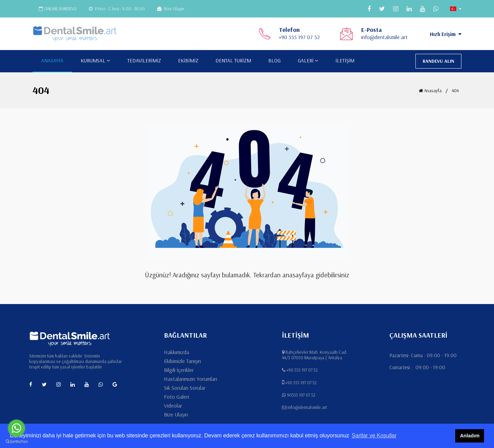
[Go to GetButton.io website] (16, 441)
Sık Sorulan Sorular (185, 388)
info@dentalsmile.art (384, 37)
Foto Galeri (177, 397)
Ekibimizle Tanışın (183, 361)
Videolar (173, 405)
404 (455, 90)
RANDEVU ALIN (438, 61)
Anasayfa (430, 90)
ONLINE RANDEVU (58, 9)
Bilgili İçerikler (179, 370)
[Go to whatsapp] (16, 428)
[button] (456, 9)
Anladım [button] (470, 436)
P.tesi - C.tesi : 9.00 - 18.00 (117, 9)
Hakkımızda (177, 352)
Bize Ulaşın (171, 9)
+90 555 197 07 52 (299, 37)
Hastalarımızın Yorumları (191, 379)
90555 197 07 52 (301, 395)
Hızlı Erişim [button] (446, 34)
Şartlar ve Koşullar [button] (374, 435)
